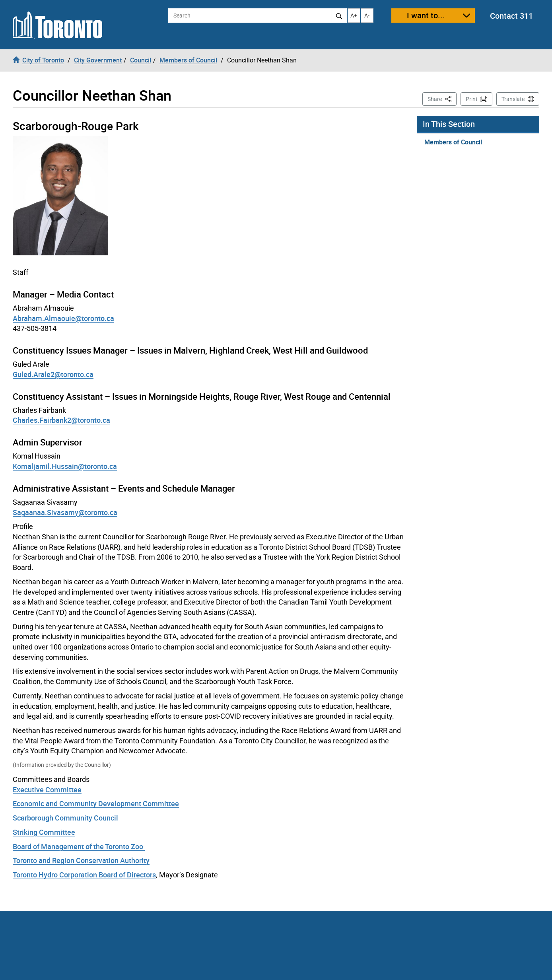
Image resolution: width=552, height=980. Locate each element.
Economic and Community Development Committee (96, 803)
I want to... (426, 15)
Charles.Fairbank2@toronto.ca (61, 420)
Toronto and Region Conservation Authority (81, 860)
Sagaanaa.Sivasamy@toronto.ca (65, 512)
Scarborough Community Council (65, 818)
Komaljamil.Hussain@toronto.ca (65, 466)
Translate (513, 99)
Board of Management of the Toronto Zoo (79, 846)
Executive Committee (47, 789)
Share (442, 98)
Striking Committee (44, 832)
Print (472, 99)
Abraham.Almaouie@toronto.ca (63, 318)
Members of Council (453, 142)
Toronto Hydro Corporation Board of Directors (84, 875)
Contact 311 (511, 16)
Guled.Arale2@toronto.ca (53, 374)
